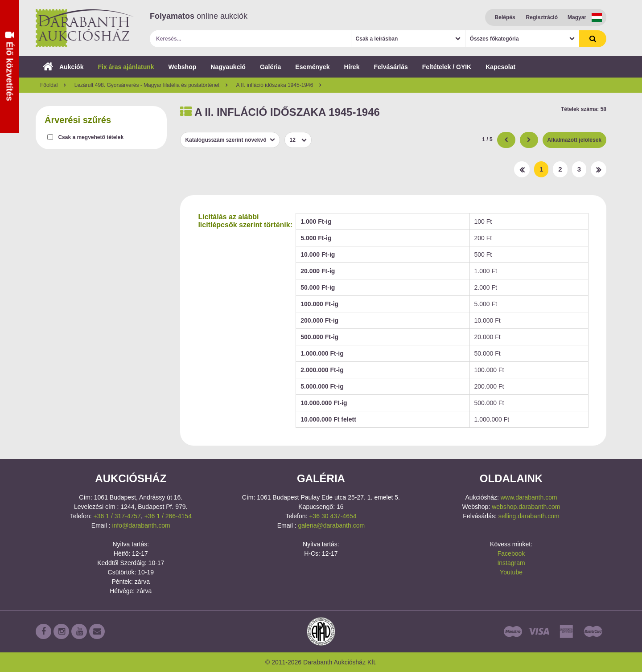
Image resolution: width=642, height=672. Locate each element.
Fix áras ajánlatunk (126, 67)
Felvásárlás (391, 67)
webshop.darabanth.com (526, 507)
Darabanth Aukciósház (85, 28)
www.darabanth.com (529, 497)
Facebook (511, 553)
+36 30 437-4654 (333, 516)
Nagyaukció (228, 67)
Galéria (270, 67)
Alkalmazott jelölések (574, 140)
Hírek (352, 67)
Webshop (183, 67)
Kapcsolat (500, 67)
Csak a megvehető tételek (91, 137)
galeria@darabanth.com (331, 525)
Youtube (511, 572)
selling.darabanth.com (529, 516)
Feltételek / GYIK (447, 67)
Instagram (511, 563)
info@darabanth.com (141, 525)
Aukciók (63, 67)
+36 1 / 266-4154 (168, 516)
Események (312, 67)
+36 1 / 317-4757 (117, 516)
